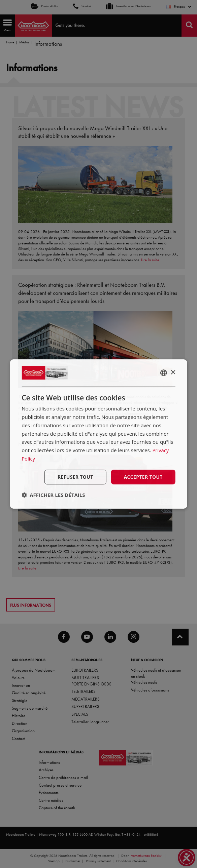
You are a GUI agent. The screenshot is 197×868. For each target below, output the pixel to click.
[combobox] (164, 373)
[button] (53, 495)
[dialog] (99, 434)
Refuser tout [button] (75, 477)
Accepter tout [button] (143, 477)
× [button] (173, 372)
